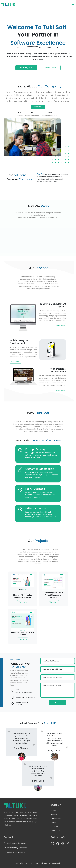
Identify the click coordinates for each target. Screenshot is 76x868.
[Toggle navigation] (73, 4)
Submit (58, 702)
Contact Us (55, 830)
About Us (55, 814)
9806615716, (20, 697)
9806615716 (11, 852)
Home (53, 810)
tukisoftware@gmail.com (17, 848)
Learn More (50, 68)
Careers (54, 822)
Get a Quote (26, 68)
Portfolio (54, 826)
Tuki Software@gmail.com (24, 691)
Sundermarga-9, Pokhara (22, 704)
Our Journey (56, 818)
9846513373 (31, 697)
